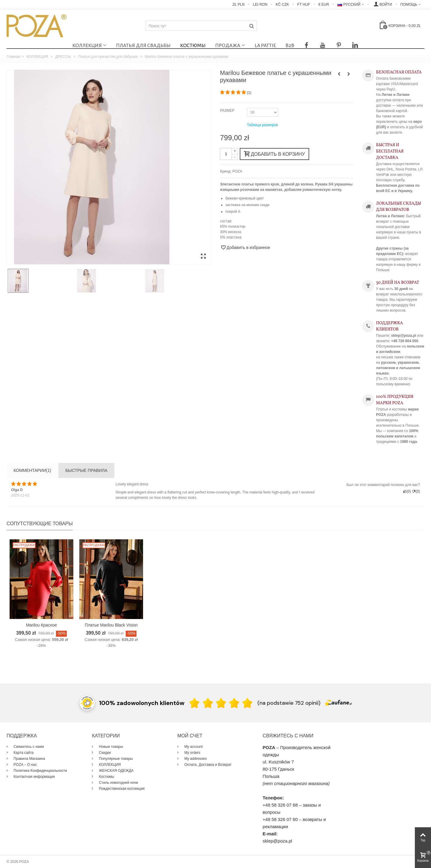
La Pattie (265, 46)
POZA (237, 171)
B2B (290, 46)
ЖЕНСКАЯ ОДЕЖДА (116, 771)
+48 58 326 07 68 (280, 805)
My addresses (195, 759)
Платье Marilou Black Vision (111, 625)
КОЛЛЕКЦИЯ (87, 46)
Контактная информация (34, 777)
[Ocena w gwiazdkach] (221, 703)
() (249, 93)
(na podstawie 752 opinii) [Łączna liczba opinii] (289, 703)
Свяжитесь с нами (28, 747)
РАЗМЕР (228, 111)
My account (193, 747)
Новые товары (110, 747)
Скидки (104, 753)
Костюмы (193, 46)
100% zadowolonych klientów (142, 703)
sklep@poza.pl (278, 841)
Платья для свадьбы (143, 46)
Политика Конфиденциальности (40, 771)
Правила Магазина (29, 759)
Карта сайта (23, 753)
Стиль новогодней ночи (118, 783)
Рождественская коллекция (121, 789)
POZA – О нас (25, 765)
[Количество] (226, 154)
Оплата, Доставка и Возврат (207, 765)
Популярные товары (115, 759)
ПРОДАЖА (228, 46)
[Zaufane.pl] (338, 702)
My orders (192, 753)
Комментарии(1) (32, 470)
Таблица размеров (262, 125)
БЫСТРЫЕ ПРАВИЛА (86, 470)
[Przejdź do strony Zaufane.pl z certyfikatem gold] (87, 702)
